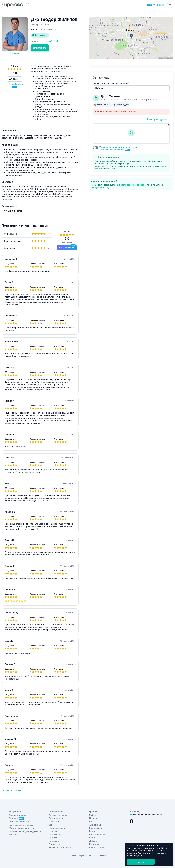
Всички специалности (60, 848)
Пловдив (94, 818)
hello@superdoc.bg (100, 187)
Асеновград (95, 825)
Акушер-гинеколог (58, 815)
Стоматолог (55, 844)
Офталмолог (55, 835)
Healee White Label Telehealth (146, 815)
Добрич (93, 841)
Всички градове (97, 848)
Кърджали (94, 844)
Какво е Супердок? (18, 815)
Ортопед (53, 838)
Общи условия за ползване (22, 828)
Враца (92, 838)
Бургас (93, 831)
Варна (92, 822)
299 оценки (15, 79)
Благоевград (96, 828)
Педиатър (54, 822)
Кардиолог (54, 841)
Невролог (54, 831)
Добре (141, 862)
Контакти (13, 835)
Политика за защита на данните (25, 831)
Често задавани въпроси (133, 185)
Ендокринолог (56, 818)
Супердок (16, 818)
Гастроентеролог (57, 828)
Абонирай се (156, 5)
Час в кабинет (40, 35)
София (93, 815)
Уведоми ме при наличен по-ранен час (119, 149)
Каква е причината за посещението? (111, 83)
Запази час (40, 48)
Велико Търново (97, 835)
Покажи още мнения (12, 791)
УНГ (51, 825)
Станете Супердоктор (19, 822)
